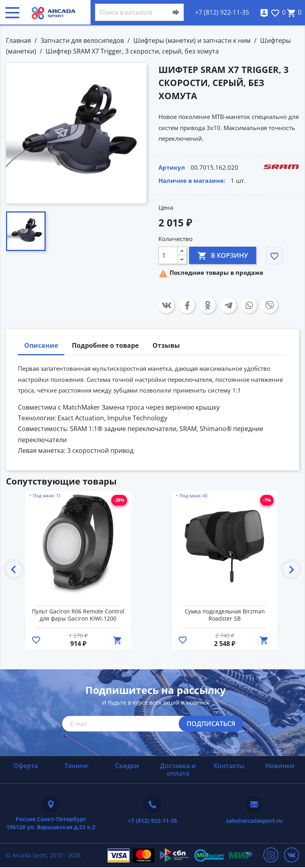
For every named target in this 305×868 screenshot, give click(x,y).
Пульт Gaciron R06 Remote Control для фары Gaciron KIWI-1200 (78, 615)
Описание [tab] (41, 345)
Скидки (127, 766)
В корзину (223, 255)
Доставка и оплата (178, 769)
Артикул (172, 167)
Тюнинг (76, 766)
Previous (14, 569)
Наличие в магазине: (192, 180)
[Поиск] (139, 12)
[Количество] (168, 255)
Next (291, 569)
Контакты (229, 766)
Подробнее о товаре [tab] (105, 345)
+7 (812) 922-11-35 (222, 12)
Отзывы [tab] (166, 345)
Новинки (280, 766)
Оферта (26, 766)
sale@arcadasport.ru (254, 821)
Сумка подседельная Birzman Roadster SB (225, 615)
